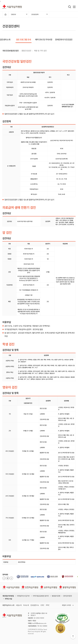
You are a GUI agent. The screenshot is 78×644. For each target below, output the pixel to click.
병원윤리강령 (56, 596)
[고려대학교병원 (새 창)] (68, 577)
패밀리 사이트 (69, 605)
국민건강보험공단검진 (11, 52)
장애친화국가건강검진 (64, 40)
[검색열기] (70, 7)
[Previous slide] (4, 578)
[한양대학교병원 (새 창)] (23, 577)
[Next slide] (11, 578)
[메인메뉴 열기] (74, 7)
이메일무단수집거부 (23, 596)
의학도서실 (8, 599)
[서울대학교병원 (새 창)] (38, 577)
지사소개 (26, 605)
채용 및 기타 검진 (40, 52)
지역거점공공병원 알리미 (41, 596)
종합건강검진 (26, 52)
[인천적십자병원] (30, 587)
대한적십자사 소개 (8, 605)
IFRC (48, 605)
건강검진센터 (40, 15)
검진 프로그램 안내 (23, 40)
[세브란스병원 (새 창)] (53, 577)
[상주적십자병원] (49, 587)
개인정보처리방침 (8, 596)
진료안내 (19, 15)
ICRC (42, 605)
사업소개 (19, 605)
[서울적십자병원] (11, 587)
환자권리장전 (68, 596)
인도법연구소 (35, 605)
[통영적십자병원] (67, 587)
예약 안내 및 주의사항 (44, 40)
